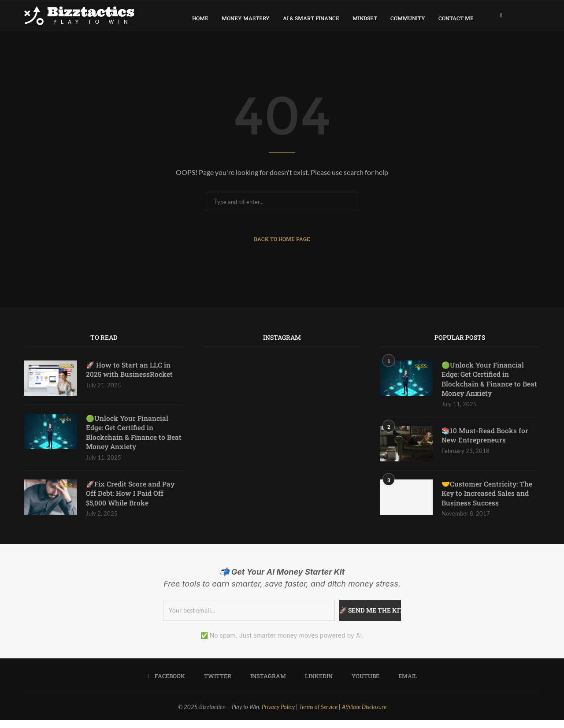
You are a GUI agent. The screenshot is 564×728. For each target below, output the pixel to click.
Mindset (365, 18)
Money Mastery (246, 18)
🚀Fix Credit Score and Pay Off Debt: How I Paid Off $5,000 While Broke (131, 501)
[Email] (405, 684)
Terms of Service (318, 715)
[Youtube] (363, 684)
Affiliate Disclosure (364, 715)
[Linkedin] (316, 684)
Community (408, 18)
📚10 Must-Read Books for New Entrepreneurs (485, 443)
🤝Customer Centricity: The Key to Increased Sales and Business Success (487, 501)
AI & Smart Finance (311, 18)
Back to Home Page (282, 245)
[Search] (535, 18)
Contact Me (456, 18)
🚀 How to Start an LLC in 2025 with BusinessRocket (130, 375)
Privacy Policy (278, 715)
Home (200, 18)
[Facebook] (501, 18)
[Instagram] (265, 684)
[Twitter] (215, 684)
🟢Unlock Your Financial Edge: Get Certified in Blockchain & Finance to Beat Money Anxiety (134, 438)
